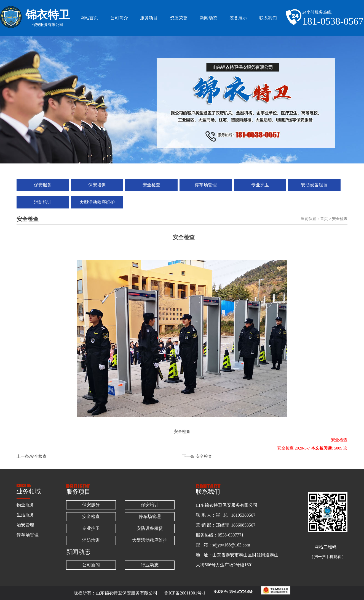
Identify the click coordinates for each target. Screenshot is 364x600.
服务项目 (149, 18)
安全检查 (151, 185)
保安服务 (43, 185)
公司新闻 (91, 565)
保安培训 (97, 185)
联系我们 (268, 18)
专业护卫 (260, 185)
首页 (324, 219)
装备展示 (238, 18)
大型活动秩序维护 (97, 202)
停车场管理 (206, 185)
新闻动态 (208, 18)
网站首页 (89, 18)
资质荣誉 (179, 18)
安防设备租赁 (314, 185)
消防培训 (43, 202)
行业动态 (150, 565)
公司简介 (119, 18)
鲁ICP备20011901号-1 (185, 593)
